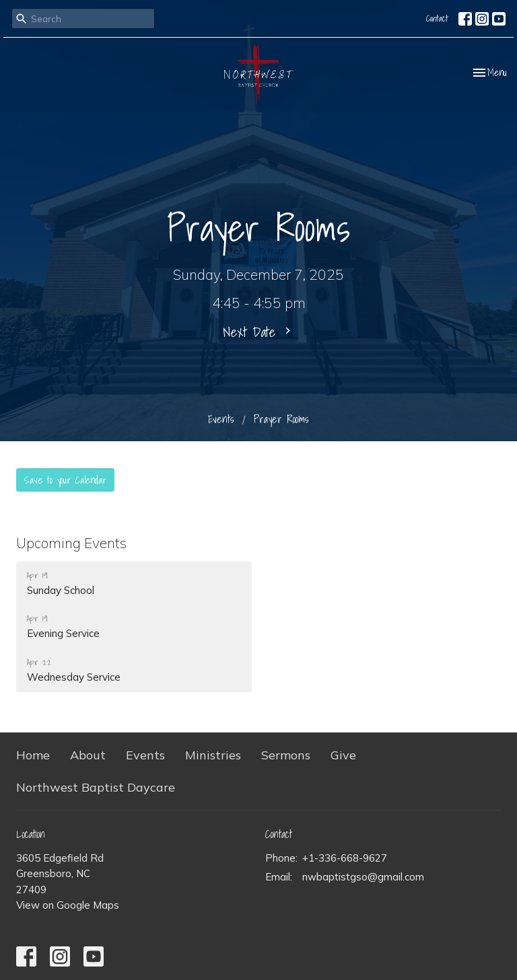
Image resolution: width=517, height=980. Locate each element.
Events (221, 419)
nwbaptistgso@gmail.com (363, 877)
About (88, 755)
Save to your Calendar (65, 480)
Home (33, 755)
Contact (437, 18)
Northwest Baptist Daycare (96, 787)
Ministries (213, 755)
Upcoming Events (71, 543)
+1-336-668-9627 (345, 858)
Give (343, 755)
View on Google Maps (68, 905)
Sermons (286, 755)
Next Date (258, 332)
